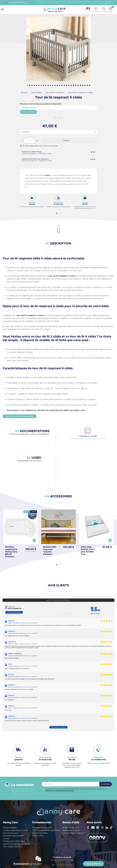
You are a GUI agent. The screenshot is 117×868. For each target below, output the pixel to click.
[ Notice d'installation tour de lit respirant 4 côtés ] (88, 437)
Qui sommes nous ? (11, 833)
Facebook (89, 829)
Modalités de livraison (71, 830)
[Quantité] (29, 141)
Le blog (6, 839)
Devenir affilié (38, 836)
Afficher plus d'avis (58, 727)
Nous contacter (93, 864)
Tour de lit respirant (34, 175)
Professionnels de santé (42, 828)
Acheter (66, 140)
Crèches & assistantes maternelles (46, 830)
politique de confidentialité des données (59, 792)
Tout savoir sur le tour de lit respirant (20, 416)
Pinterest (98, 829)
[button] (96, 8)
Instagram (103, 829)
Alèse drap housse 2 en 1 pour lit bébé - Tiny (88, 550)
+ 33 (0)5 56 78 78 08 (64, 865)
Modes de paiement (71, 828)
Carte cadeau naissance (13, 847)
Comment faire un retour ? (73, 833)
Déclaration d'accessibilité (13, 836)
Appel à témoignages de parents (16, 844)
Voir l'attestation (14, 612)
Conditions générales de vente (15, 830)
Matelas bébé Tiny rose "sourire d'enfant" (50, 550)
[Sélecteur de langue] (88, 10)
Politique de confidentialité (14, 841)
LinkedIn (107, 829)
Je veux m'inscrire (28, 112)
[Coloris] (58, 132)
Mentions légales (10, 828)
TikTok (112, 829)
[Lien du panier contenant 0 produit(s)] (110, 8)
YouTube (93, 829)
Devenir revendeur (40, 833)
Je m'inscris (103, 785)
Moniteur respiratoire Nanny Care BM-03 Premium (11, 552)
